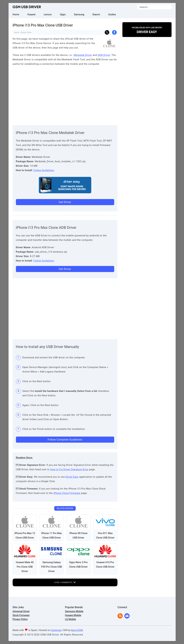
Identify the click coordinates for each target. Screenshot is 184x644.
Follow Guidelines (44, 170)
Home (17, 32)
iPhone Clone (26, 32)
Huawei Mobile (73, 615)
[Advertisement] (65, 95)
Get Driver (65, 202)
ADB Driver (104, 55)
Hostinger (56, 630)
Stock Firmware (21, 615)
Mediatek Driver (83, 55)
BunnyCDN (77, 630)
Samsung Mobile (74, 611)
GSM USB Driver (27, 7)
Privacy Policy (20, 619)
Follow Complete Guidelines (65, 440)
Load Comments (65, 582)
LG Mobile (71, 619)
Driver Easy (72, 477)
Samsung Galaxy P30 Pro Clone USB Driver (52, 567)
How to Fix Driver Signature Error (69, 469)
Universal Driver (21, 611)
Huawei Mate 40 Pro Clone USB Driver (25, 567)
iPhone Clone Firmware (67, 493)
